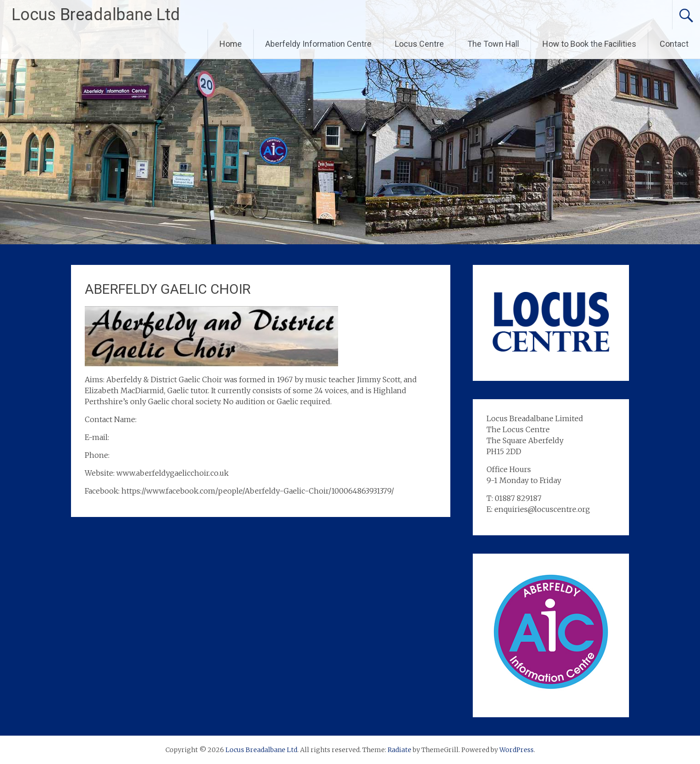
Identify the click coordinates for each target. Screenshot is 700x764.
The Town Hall (493, 44)
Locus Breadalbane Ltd (96, 15)
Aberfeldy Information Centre (318, 44)
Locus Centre (419, 44)
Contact (674, 44)
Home (231, 44)
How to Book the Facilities (589, 44)
